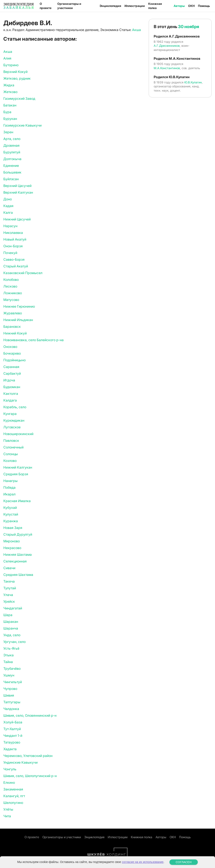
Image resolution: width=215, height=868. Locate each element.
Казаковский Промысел (23, 273)
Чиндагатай (13, 608)
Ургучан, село (14, 642)
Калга (8, 212)
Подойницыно (14, 360)
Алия (7, 58)
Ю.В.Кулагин (193, 82)
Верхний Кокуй (15, 72)
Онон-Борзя (13, 246)
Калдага (10, 400)
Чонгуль (10, 769)
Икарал (9, 494)
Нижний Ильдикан (18, 320)
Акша (136, 30)
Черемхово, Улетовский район (28, 756)
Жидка (9, 85)
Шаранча (11, 628)
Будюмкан (12, 387)
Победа (9, 487)
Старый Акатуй (16, 266)
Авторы (179, 6)
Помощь (204, 6)
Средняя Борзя (16, 474)
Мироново (12, 541)
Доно (8, 199)
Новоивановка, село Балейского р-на (33, 340)
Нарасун (10, 226)
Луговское (12, 427)
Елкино (9, 782)
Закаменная (13, 789)
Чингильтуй (13, 682)
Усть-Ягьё (11, 648)
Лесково (10, 286)
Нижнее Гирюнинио (19, 306)
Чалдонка (11, 709)
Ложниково (13, 293)
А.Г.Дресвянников (167, 46)
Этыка (9, 655)
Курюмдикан (14, 420)
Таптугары (12, 702)
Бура (7, 112)
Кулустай (11, 514)
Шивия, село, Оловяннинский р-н (30, 715)
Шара (8, 615)
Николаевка (13, 233)
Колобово (11, 280)
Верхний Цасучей (17, 186)
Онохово (10, 347)
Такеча (9, 581)
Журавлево (13, 313)
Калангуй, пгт (14, 796)
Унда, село (12, 635)
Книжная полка (155, 6)
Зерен (8, 132)
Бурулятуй (12, 152)
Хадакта (10, 749)
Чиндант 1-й (13, 736)
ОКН (191, 6)
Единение (11, 166)
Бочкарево (12, 353)
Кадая (8, 206)
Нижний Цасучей (17, 219)
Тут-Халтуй (12, 729)
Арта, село (12, 139)
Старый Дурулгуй (18, 534)
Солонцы (11, 454)
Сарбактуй (12, 373)
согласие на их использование (143, 862)
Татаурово (12, 742)
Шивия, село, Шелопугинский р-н (30, 776)
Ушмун (9, 675)
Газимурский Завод (19, 98)
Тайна (8, 662)
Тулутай (10, 588)
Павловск (11, 440)
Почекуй (10, 253)
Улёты (8, 809)
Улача (8, 595)
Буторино (11, 65)
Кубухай (10, 508)
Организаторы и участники (69, 6)
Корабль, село (15, 407)
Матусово (11, 300)
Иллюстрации (135, 6)
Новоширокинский (18, 434)
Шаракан (11, 622)
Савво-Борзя (14, 259)
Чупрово (10, 689)
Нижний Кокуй (15, 333)
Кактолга (11, 394)
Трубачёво (12, 668)
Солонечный (13, 447)
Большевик (12, 172)
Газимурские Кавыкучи (22, 125)
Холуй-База (13, 722)
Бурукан (10, 119)
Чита (7, 816)
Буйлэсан (11, 179)
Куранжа (11, 521)
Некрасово (12, 548)
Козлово (10, 461)
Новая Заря (13, 528)
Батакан (10, 105)
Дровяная (11, 145)
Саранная (11, 367)
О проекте (46, 6)
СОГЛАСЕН (184, 862)
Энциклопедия (110, 6)
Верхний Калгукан (18, 192)
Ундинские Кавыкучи (20, 762)
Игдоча (9, 380)
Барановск (12, 326)
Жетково (10, 92)
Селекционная (15, 561)
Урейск (9, 601)
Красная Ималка (17, 501)
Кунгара (10, 414)
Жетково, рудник (17, 78)
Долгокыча (12, 159)
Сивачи (9, 568)
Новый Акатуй (15, 239)
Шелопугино (13, 803)
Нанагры (10, 481)
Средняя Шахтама (18, 575)
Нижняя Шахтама (18, 554)
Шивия (9, 695)
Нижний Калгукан (18, 467)
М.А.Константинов (167, 68)
